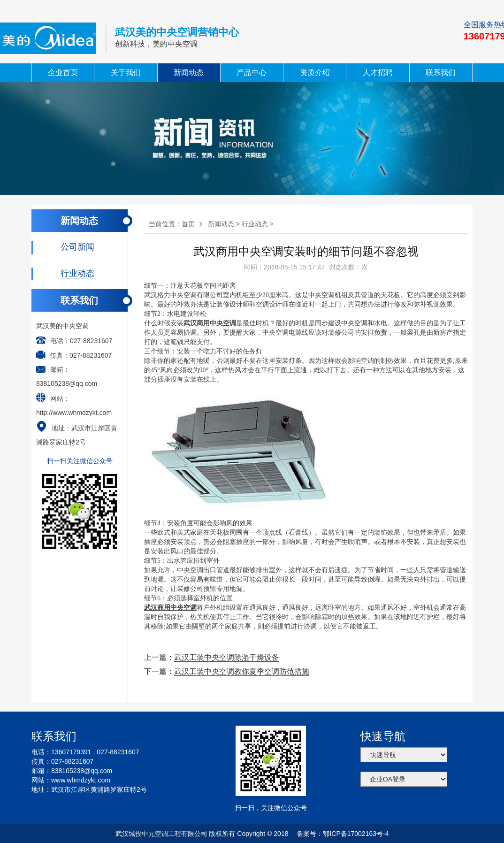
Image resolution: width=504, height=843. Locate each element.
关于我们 (126, 73)
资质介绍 (315, 73)
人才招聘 (378, 73)
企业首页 (63, 73)
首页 (188, 224)
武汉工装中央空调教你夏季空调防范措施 (242, 671)
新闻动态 (189, 73)
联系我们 (441, 73)
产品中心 (252, 73)
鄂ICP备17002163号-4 (356, 834)
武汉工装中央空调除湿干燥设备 (227, 657)
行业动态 (255, 224)
